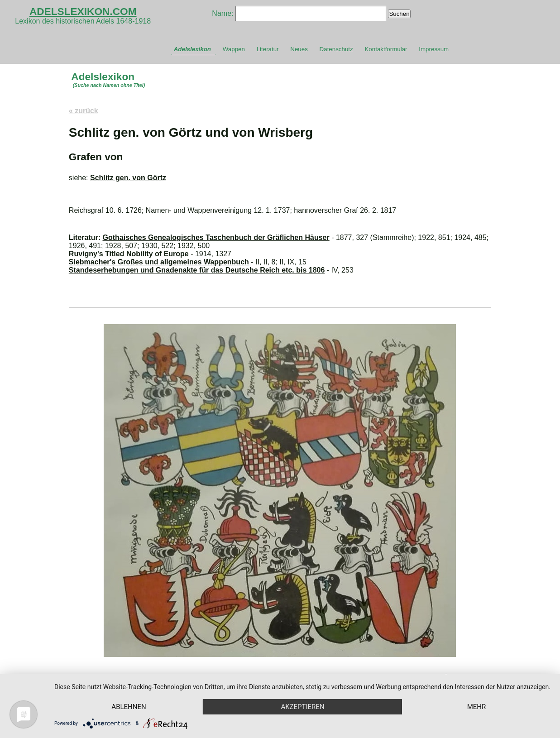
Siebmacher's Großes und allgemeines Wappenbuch (159, 262)
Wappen (234, 49)
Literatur (268, 49)
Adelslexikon (192, 49)
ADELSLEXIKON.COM (83, 11)
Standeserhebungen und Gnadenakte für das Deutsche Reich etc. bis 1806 (197, 270)
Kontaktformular (386, 49)
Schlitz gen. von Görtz (128, 178)
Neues (299, 49)
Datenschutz (336, 49)
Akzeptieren (302, 707)
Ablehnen (129, 707)
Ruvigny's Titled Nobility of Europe (129, 254)
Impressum (434, 49)
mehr (477, 707)
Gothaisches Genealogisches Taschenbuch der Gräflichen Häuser (216, 237)
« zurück (84, 111)
